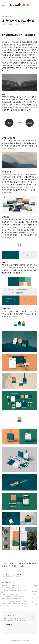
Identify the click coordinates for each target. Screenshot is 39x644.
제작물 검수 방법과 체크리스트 (10, 586)
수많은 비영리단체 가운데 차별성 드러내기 (13, 599)
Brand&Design (6, 582)
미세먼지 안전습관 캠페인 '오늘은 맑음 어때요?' (14, 601)
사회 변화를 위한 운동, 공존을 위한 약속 (12, 597)
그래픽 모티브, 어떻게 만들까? (10, 594)
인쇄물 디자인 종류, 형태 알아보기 (11, 588)
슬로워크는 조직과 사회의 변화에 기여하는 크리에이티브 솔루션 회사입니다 (15, 619)
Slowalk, (15, 640)
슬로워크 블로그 (10, 616)
